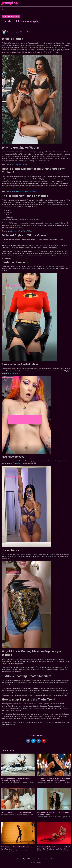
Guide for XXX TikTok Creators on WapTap (23, 191)
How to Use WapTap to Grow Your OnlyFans (18, 813)
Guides (5, 16)
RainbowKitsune (12, 373)
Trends (10, 16)
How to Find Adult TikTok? (18, 164)
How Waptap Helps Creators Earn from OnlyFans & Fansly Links (16, 780)
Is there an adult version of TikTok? (21, 231)
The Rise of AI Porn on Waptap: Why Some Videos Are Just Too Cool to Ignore (54, 780)
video (47, 269)
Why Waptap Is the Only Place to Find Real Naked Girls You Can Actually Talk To (54, 848)
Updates (16, 16)
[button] (28, 741)
